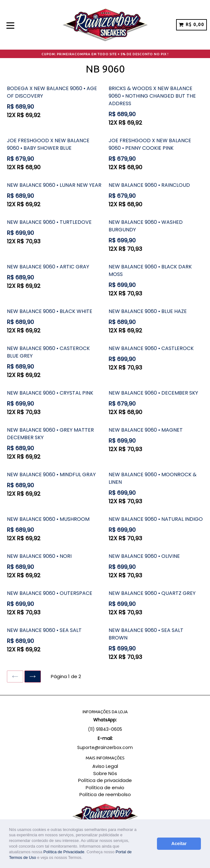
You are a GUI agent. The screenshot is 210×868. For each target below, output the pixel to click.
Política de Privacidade (64, 852)
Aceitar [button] (179, 844)
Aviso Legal (105, 766)
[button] (84, 858)
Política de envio (105, 787)
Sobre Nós (105, 773)
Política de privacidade (105, 780)
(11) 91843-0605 (105, 729)
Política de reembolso (105, 794)
